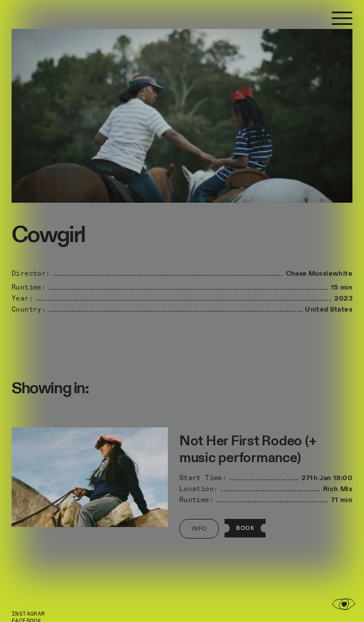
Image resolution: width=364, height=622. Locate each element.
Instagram (28, 614)
